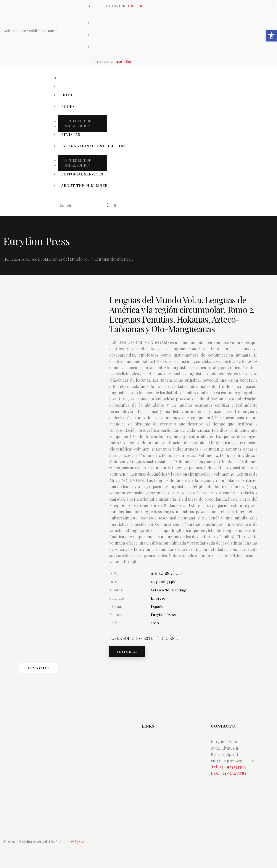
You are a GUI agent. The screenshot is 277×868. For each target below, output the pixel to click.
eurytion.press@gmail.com (235, 765)
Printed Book (37, 259)
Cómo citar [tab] (50, 671)
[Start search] (108, 205)
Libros (19, 259)
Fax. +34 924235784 (229, 778)
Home (9, 259)
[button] (271, 36)
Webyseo (77, 847)
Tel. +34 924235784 (229, 771)
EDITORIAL (129, 652)
